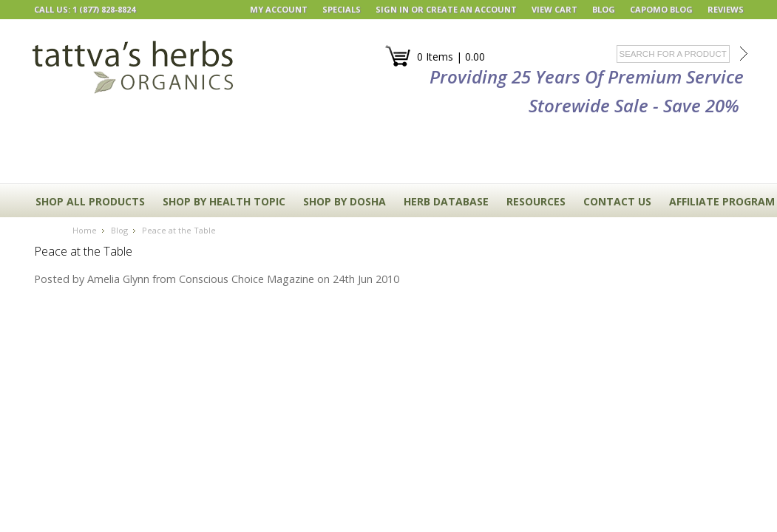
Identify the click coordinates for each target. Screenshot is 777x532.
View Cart (554, 9)
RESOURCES (536, 201)
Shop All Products (90, 201)
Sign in (392, 9)
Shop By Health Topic (224, 201)
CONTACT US (617, 201)
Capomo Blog (661, 9)
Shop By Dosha (345, 201)
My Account (279, 9)
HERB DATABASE (446, 201)
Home (85, 230)
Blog (119, 230)
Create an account (471, 9)
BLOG (604, 9)
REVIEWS (726, 9)
